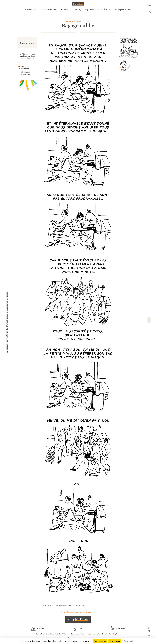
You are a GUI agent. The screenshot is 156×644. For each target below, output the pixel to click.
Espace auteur (123, 10)
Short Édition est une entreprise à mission (78, 612)
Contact (104, 634)
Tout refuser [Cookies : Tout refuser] (115, 641)
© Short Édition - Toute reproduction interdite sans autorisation (63, 606)
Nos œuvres (31, 10)
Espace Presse (41, 634)
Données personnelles (93, 634)
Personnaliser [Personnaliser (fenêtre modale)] (129, 641)
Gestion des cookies (77, 634)
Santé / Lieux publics (84, 10)
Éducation (66, 10)
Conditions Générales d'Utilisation (58, 634)
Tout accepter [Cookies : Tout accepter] (100, 641)
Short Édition (104, 10)
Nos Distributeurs (49, 10)
